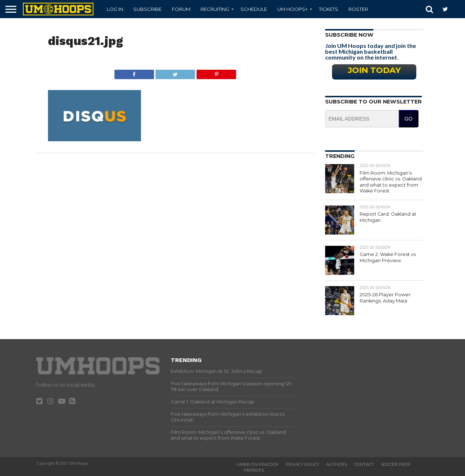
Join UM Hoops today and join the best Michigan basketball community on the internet (371, 51)
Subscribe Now (349, 35)
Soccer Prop (396, 464)
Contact (364, 464)
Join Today (374, 70)
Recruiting (215, 9)
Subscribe (147, 9)
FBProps (254, 470)
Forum (181, 9)
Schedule (254, 9)
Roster (358, 9)
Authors (337, 464)
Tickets (329, 9)
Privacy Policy (302, 464)
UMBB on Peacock (257, 464)
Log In (115, 9)
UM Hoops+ (292, 9)
